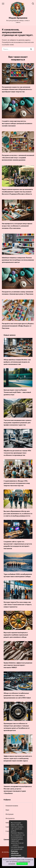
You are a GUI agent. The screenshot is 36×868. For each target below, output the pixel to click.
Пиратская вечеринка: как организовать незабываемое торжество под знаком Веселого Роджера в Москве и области (17, 192)
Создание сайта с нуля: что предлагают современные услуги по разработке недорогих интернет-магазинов (18, 545)
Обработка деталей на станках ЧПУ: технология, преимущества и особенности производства (17, 453)
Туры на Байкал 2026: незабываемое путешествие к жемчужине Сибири (18, 575)
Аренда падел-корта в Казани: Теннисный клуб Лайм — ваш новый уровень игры (17, 392)
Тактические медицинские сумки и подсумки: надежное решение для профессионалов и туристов (17, 422)
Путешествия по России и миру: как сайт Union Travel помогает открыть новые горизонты (18, 604)
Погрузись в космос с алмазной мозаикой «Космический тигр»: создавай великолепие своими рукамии (18, 157)
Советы (8, 827)
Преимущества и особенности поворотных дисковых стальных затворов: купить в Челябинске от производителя (17, 727)
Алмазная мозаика (12, 806)
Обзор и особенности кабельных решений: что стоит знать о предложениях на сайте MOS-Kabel (17, 695)
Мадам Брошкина (18, 18)
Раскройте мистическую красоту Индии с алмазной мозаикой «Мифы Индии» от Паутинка (18, 326)
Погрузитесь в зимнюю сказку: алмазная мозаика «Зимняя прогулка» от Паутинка (18, 293)
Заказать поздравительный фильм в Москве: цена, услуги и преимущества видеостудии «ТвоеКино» (18, 790)
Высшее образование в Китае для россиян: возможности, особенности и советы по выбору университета (18, 513)
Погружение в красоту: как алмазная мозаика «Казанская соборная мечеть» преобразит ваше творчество (17, 89)
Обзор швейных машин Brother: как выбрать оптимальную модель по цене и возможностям (17, 362)
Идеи (7, 810)
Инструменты (10, 818)
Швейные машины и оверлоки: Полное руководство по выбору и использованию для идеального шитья (18, 260)
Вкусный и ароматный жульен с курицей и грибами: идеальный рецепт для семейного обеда (16, 635)
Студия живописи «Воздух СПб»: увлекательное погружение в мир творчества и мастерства (17, 483)
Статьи (8, 831)
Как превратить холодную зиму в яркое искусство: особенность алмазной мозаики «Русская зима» (17, 226)
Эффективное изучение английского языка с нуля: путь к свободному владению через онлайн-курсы (18, 758)
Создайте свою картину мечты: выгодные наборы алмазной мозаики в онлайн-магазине (17, 123)
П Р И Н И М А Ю (22, 864)
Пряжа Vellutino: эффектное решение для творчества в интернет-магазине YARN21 (18, 665)
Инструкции (10, 814)
